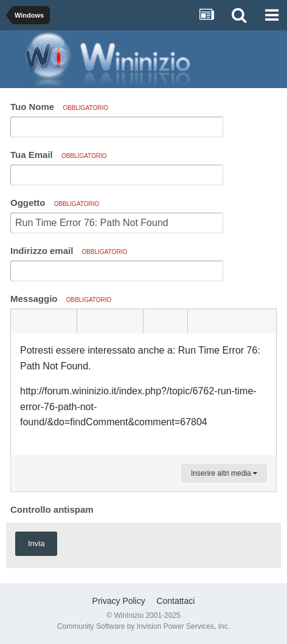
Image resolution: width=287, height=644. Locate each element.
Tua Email (59, 155)
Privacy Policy (119, 601)
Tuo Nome (59, 107)
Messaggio (61, 299)
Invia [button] (36, 543)
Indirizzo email (69, 251)
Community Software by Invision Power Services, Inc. (143, 626)
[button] (22, 321)
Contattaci (175, 601)
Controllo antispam (52, 509)
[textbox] (143, 394)
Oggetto (55, 203)
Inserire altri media (224, 473)
